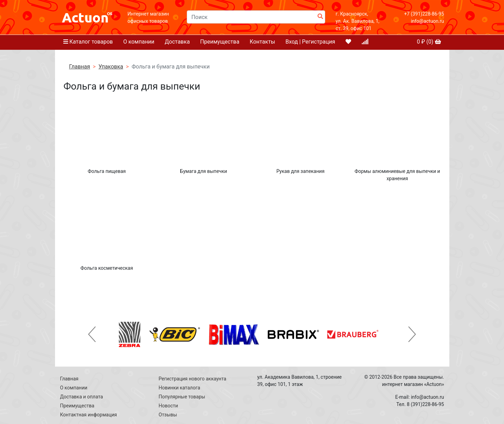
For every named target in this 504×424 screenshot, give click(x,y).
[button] (92, 334)
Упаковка (111, 67)
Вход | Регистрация (310, 42)
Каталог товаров (88, 42)
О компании (139, 42)
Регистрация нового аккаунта (193, 379)
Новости (168, 406)
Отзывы (168, 415)
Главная (80, 67)
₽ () (429, 42)
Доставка (177, 42)
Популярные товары (182, 397)
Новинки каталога (180, 388)
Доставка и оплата (82, 397)
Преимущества (220, 42)
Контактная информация (89, 415)
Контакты (262, 42)
